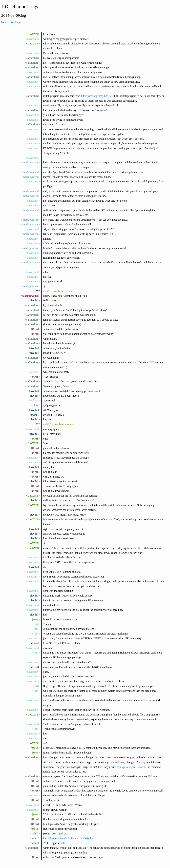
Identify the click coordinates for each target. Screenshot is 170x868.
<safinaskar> (32, 58)
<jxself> (35, 619)
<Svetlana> (33, 372)
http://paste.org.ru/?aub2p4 (95, 96)
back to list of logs (11, 22)
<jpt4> (36, 624)
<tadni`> (35, 834)
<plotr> (35, 405)
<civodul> (34, 300)
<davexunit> (33, 39)
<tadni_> (35, 415)
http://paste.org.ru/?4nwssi (131, 767)
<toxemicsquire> (30, 296)
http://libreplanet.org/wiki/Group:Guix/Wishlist (68, 838)
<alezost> (34, 643)
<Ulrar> (35, 329)
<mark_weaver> (30, 163)
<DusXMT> (33, 34)
